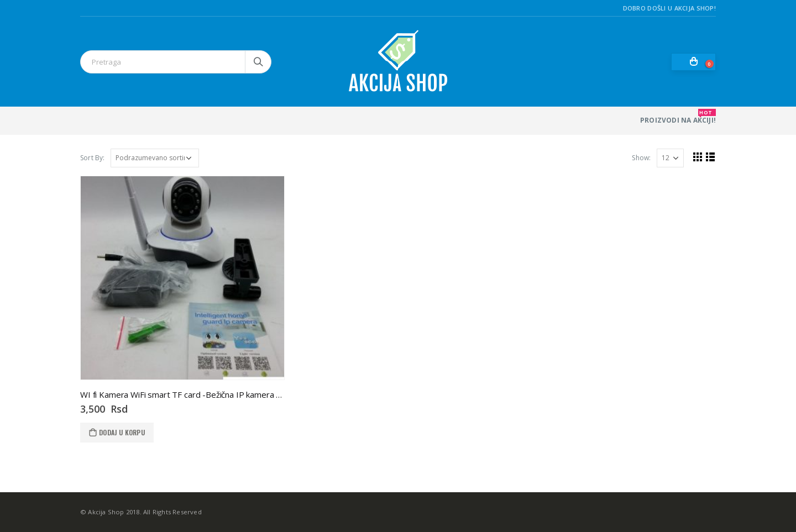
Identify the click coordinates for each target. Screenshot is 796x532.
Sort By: (93, 158)
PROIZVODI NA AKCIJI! (678, 117)
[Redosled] (155, 158)
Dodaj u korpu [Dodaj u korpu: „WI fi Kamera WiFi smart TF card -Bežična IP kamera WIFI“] (122, 432)
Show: (641, 158)
